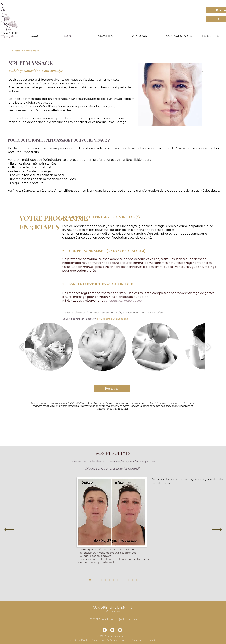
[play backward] (22, 347)
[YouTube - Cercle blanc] (120, 630)
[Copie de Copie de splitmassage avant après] (133, 580)
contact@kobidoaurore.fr (124, 619)
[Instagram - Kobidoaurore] (112, 630)
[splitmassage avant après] (90, 580)
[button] (49, 347)
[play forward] (208, 347)
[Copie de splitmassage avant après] (129, 580)
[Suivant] (217, 530)
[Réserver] (112, 388)
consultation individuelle (123, 301)
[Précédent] (9, 530)
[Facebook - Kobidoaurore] (105, 630)
